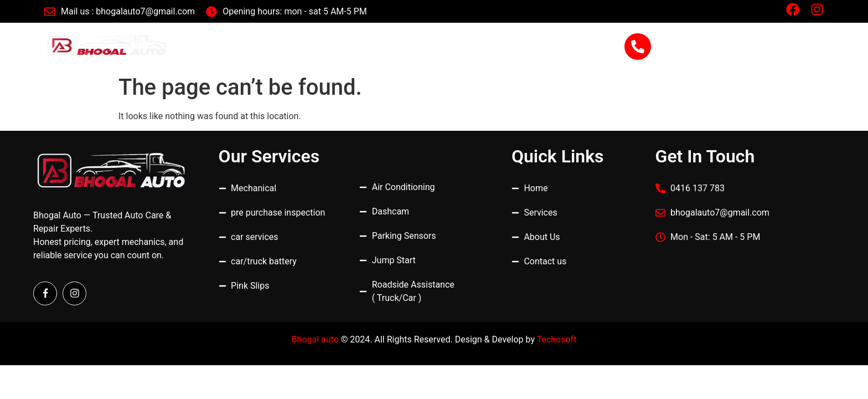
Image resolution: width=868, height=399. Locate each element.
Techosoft (557, 339)
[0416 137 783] (638, 47)
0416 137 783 (707, 41)
